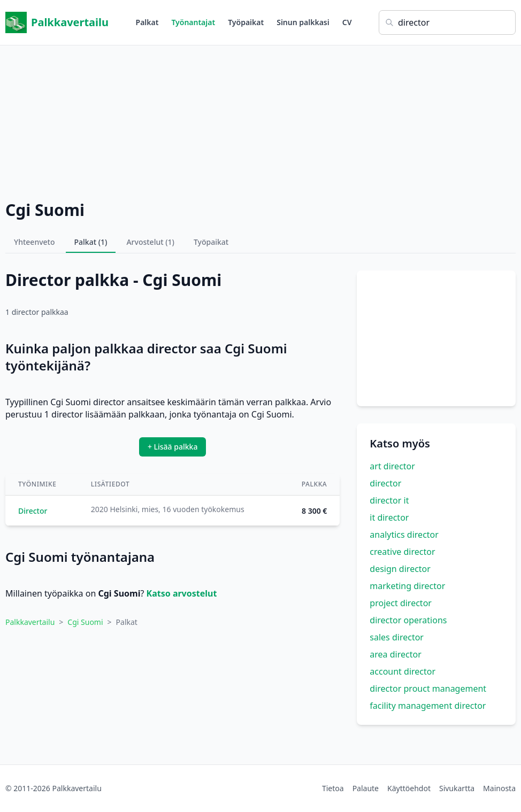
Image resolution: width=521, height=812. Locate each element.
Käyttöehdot (409, 788)
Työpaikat (246, 22)
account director (403, 671)
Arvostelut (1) (150, 242)
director (385, 483)
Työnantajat (193, 22)
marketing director (407, 586)
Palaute (366, 788)
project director (401, 603)
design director (400, 569)
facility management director (428, 706)
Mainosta (499, 788)
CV (347, 22)
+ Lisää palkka (173, 447)
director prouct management (428, 689)
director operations (408, 620)
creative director (402, 552)
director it (389, 500)
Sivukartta (457, 788)
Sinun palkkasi (303, 22)
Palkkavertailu (57, 22)
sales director (397, 637)
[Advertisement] (260, 120)
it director (389, 517)
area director (395, 654)
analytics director (404, 535)
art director (392, 466)
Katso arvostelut (182, 593)
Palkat (147, 22)
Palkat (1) (91, 242)
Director (33, 511)
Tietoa (333, 788)
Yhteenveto (35, 242)
